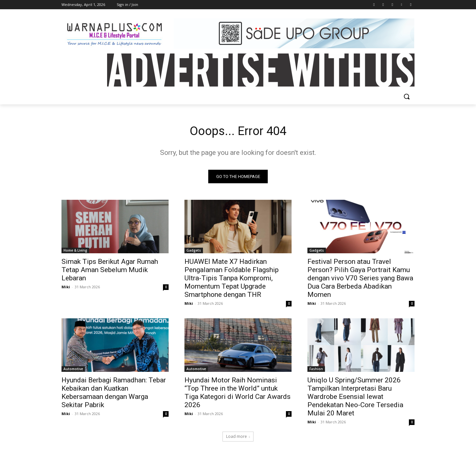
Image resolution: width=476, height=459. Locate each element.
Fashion (316, 371)
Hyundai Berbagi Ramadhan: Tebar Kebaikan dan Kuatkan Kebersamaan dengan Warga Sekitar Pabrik (114, 394)
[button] (407, 96)
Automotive (73, 371)
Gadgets (194, 252)
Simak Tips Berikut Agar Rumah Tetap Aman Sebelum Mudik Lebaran (110, 271)
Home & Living (75, 252)
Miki (66, 288)
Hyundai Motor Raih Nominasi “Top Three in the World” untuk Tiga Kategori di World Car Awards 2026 (238, 394)
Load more (238, 438)
